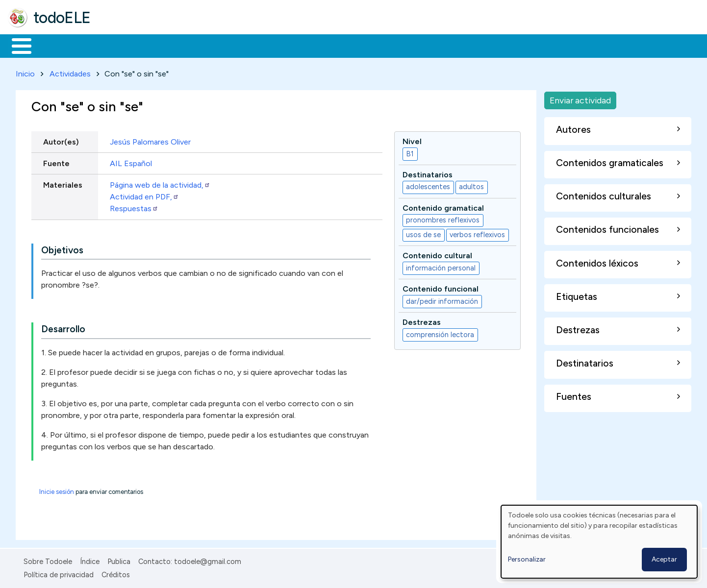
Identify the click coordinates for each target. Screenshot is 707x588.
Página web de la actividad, (160, 183)
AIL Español (131, 161)
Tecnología (293, 45)
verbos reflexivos (477, 233)
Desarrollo (63, 328)
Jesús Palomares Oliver (150, 140)
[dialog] (599, 542)
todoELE (62, 18)
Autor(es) (61, 140)
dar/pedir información (442, 299)
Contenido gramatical (443, 206)
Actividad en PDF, (144, 195)
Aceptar (664, 559)
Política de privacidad (59, 573)
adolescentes (428, 185)
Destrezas (422, 320)
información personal (441, 266)
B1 (410, 152)
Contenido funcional (441, 287)
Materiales (55, 45)
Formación (118, 45)
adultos (471, 185)
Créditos (116, 573)
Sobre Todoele (48, 560)
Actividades (70, 72)
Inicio (16, 45)
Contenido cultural (437, 254)
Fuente (56, 161)
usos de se (423, 233)
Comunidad (359, 45)
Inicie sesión (57, 490)
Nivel (412, 139)
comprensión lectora (440, 333)
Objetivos (62, 248)
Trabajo (177, 45)
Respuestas (134, 207)
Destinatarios (428, 173)
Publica (119, 560)
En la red (232, 45)
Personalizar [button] (527, 559)
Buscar (403, 45)
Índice (90, 560)
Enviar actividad (580, 98)
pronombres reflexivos (443, 219)
